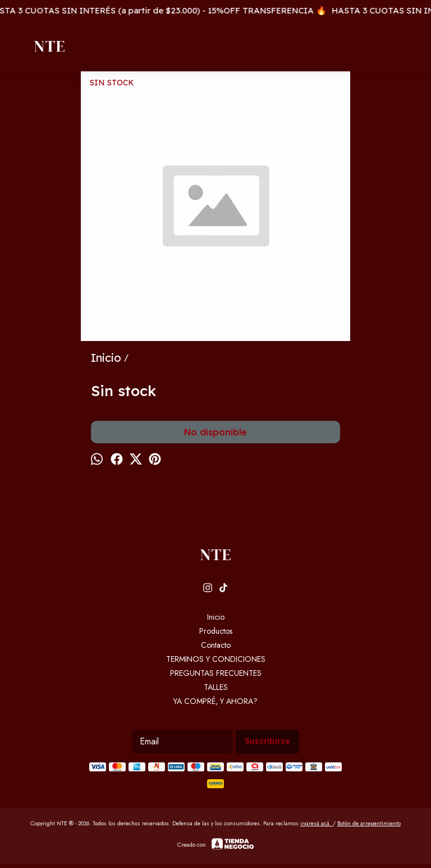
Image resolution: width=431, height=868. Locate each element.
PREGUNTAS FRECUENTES (216, 673)
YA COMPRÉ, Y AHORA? (215, 701)
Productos (216, 631)
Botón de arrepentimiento (369, 823)
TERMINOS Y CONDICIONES (216, 659)
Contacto (216, 645)
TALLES (216, 687)
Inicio (216, 617)
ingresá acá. (317, 823)
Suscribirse (267, 741)
